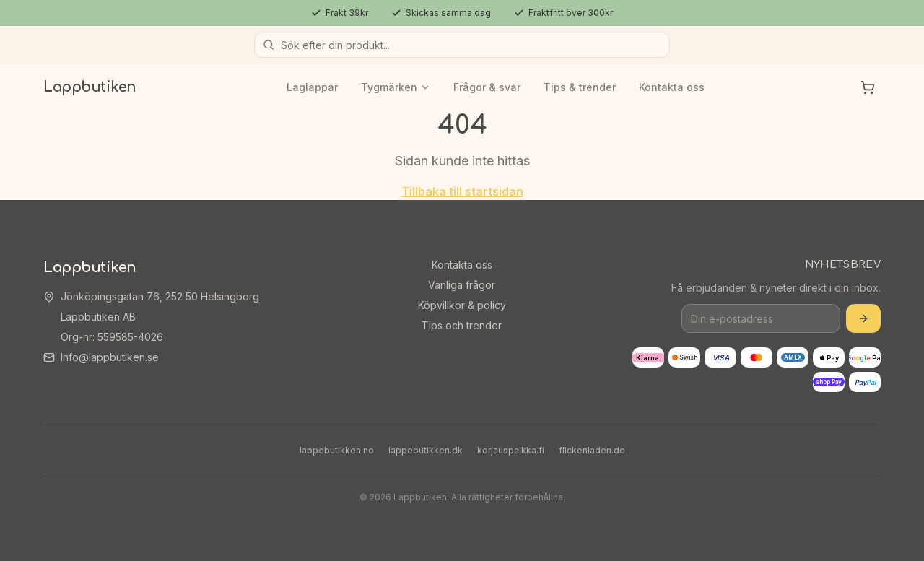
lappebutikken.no (337, 450)
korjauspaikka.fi (511, 450)
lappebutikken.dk (426, 450)
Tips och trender (462, 325)
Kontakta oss (672, 87)
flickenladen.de (592, 450)
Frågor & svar (487, 87)
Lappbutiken (90, 87)
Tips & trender (580, 87)
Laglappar (312, 87)
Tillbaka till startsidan (462, 191)
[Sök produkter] (462, 45)
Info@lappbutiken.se (110, 357)
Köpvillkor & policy (462, 305)
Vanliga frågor (462, 285)
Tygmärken (396, 87)
